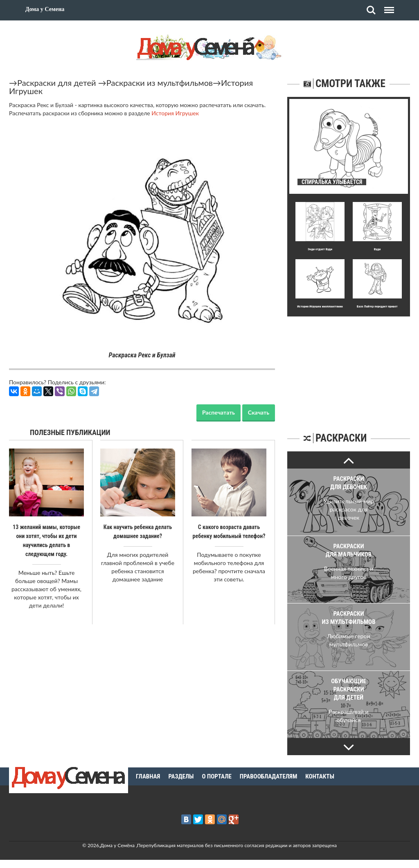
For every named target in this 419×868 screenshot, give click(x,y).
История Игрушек (175, 113)
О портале (217, 776)
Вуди (377, 249)
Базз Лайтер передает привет (377, 306)
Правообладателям (269, 776)
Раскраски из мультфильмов (160, 83)
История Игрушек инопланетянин (320, 306)
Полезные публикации (70, 432)
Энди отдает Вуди (320, 249)
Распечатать (219, 412)
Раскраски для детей (57, 83)
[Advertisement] (349, 368)
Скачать (259, 412)
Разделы (181, 776)
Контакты (320, 776)
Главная (148, 776)
